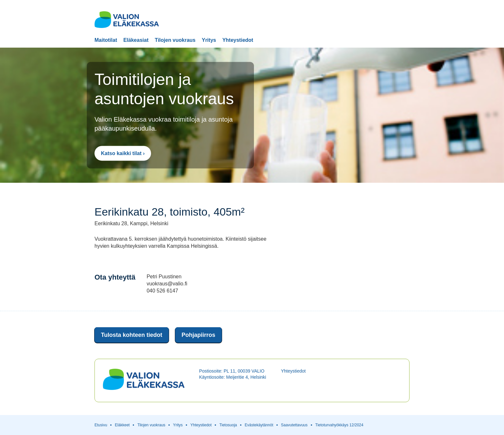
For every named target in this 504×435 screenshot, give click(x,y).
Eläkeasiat (136, 40)
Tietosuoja (228, 425)
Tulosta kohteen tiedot (132, 335)
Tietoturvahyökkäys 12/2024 (339, 425)
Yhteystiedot (238, 40)
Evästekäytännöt (259, 425)
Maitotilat (106, 40)
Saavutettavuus (294, 425)
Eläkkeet (122, 425)
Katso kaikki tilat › (123, 153)
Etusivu (101, 425)
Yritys (209, 40)
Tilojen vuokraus (175, 40)
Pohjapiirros (198, 335)
